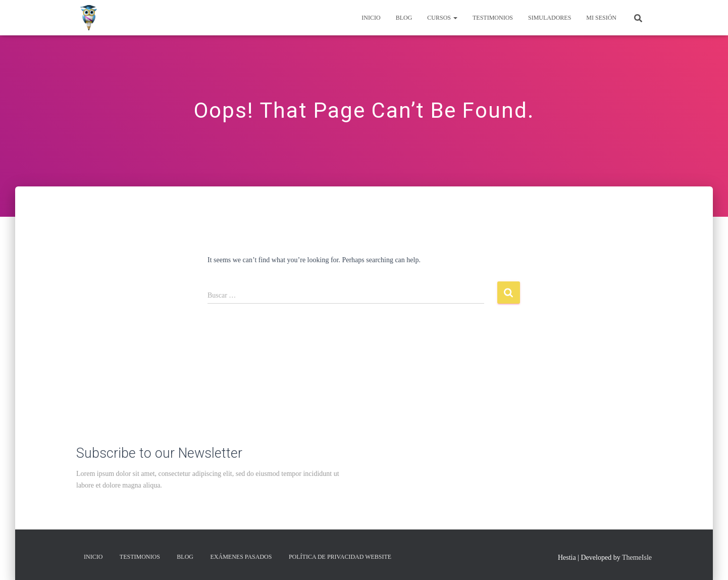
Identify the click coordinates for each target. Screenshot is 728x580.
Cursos (442, 18)
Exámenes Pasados (241, 557)
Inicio (371, 18)
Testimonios (493, 18)
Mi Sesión (601, 18)
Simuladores (550, 18)
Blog (404, 18)
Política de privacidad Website (340, 557)
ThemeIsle (637, 558)
